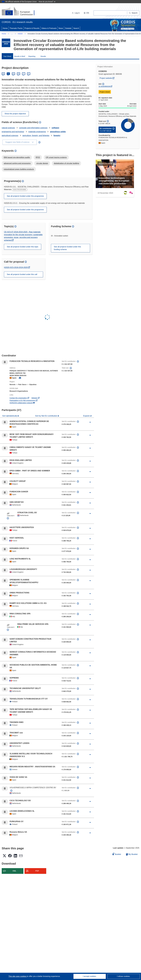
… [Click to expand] (12, 34)
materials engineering (37, 132)
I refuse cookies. (124, 976)
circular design (42, 163)
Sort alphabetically (10, 416)
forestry (57, 136)
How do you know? (47, 2)
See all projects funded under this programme (25, 196)
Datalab (68, 28)
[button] (86, 13)
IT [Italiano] (24, 74)
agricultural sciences (10, 136)
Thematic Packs (16, 28)
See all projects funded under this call (22, 274)
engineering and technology (13, 132)
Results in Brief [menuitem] (20, 56)
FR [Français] (18, 74)
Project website (107, 78)
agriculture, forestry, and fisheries (36, 136)
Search (76, 28)
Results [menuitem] (43, 56)
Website (36, 398)
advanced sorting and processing (17, 163)
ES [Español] (13, 74)
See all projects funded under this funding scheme (67, 248)
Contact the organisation (19, 398)
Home (5, 28)
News (61, 28)
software (55, 128)
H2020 (20, 34)
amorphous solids (58, 132)
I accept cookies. (90, 976)
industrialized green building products (19, 169)
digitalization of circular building (66, 163)
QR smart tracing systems (56, 157)
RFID (38, 157)
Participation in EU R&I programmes (24, 400)
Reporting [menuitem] (32, 56)
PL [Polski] (29, 74)
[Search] (133, 13)
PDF (37, 871)
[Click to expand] (90, 422)
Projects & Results (32, 28)
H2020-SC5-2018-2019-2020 (16, 267)
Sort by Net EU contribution (46, 416)
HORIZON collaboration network (22, 403)
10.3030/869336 (104, 86)
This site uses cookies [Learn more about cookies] (18, 976)
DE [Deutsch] (3, 74)
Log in (76, 13)
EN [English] (8, 74)
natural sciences (8, 128)
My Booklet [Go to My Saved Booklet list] (132, 854)
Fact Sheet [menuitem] (7, 56)
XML (14, 871)
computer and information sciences (33, 128)
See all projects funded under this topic (23, 247)
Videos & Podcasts (49, 28)
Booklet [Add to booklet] (117, 854)
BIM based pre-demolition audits (17, 157)
